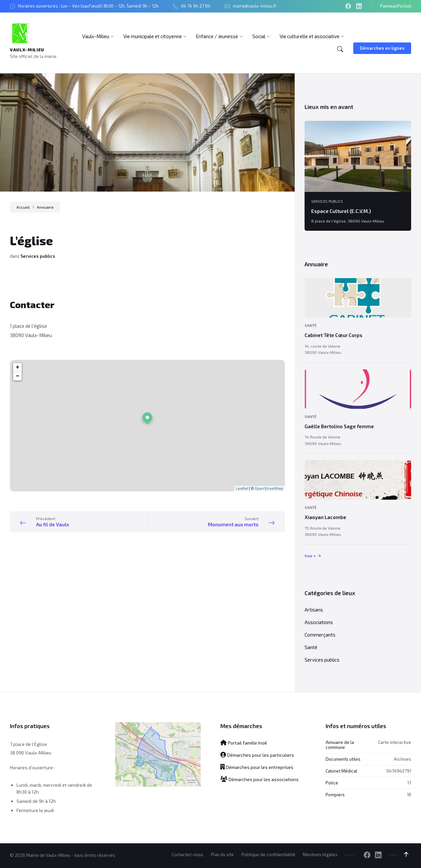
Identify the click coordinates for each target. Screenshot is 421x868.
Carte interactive (395, 742)
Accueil (23, 207)
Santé (310, 325)
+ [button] (18, 367)
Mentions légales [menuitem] (320, 855)
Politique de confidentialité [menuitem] (268, 855)
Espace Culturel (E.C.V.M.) (341, 211)
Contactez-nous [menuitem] (187, 855)
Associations (319, 622)
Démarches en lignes (382, 48)
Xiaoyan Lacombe (325, 517)
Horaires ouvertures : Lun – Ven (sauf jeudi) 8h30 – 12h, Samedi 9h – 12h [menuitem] (88, 6)
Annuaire (45, 207)
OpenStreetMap (269, 488)
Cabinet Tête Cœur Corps (334, 335)
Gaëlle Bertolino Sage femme (339, 426)
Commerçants (320, 635)
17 (409, 783)
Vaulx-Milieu (27, 50)
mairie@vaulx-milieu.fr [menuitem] (255, 6)
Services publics (38, 256)
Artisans (314, 610)
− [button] (18, 376)
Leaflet (242, 488)
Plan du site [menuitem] (222, 855)
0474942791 (399, 771)
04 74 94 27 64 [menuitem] (196, 6)
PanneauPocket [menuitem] (396, 6)
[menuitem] (96, 36)
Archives (402, 759)
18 (409, 795)
